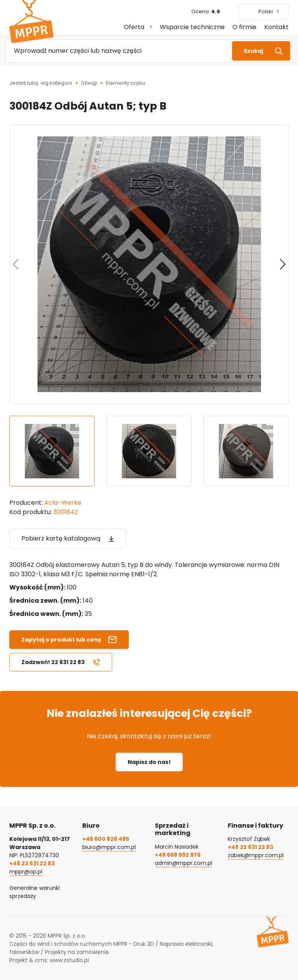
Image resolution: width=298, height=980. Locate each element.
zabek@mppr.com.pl (256, 855)
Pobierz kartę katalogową (61, 538)
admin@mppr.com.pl (184, 863)
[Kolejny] (282, 264)
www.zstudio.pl (69, 960)
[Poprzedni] (16, 264)
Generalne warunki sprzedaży (35, 892)
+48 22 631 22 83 (32, 863)
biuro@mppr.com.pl (109, 847)
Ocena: (206, 11)
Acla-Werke (63, 503)
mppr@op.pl (26, 872)
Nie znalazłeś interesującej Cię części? (149, 713)
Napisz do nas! (149, 762)
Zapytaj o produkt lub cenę (61, 640)
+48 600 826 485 (106, 839)
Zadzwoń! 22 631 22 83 (53, 662)
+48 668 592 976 (178, 855)
